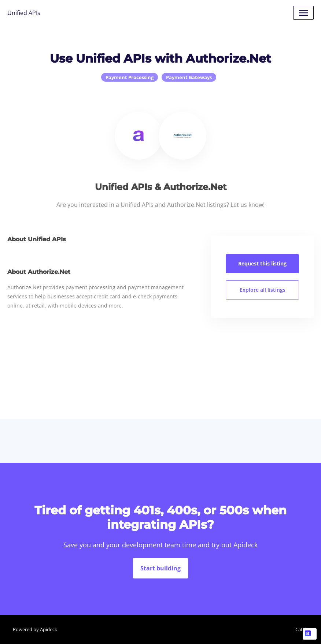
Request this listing (262, 263)
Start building (160, 568)
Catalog (304, 629)
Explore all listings (263, 290)
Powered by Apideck (35, 629)
